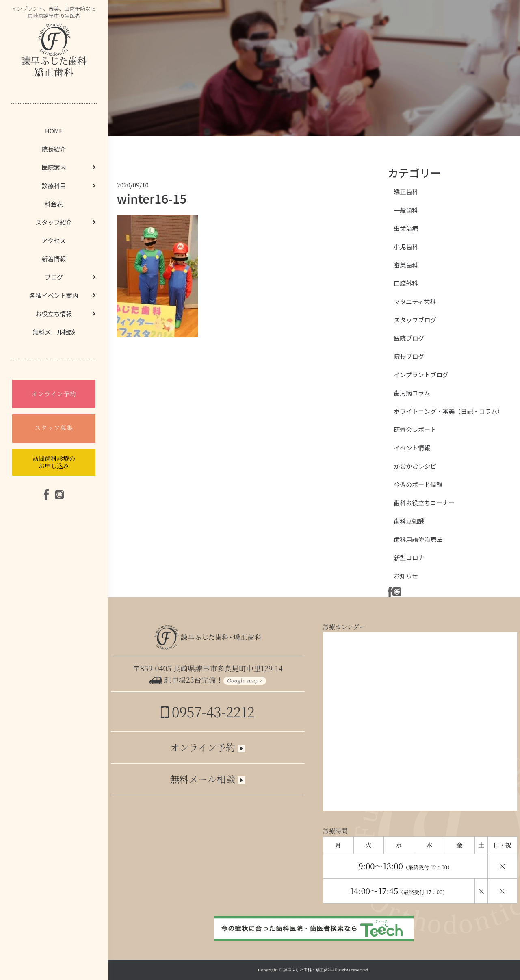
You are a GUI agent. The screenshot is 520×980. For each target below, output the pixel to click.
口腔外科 (406, 283)
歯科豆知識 (409, 521)
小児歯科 (406, 247)
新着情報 (54, 259)
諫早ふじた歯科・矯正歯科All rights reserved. (326, 970)
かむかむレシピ (415, 466)
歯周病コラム (412, 393)
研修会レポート (415, 429)
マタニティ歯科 (415, 301)
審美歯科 (406, 265)
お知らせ (406, 576)
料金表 (54, 204)
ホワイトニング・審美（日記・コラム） (448, 411)
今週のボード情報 (418, 484)
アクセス (54, 240)
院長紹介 (54, 149)
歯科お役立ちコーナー (424, 503)
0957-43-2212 (208, 712)
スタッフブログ (415, 320)
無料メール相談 (54, 332)
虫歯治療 (406, 228)
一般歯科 (406, 210)
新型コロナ (409, 557)
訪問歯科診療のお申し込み (54, 462)
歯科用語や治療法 (418, 539)
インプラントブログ (421, 375)
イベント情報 (412, 448)
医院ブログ (409, 338)
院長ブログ (409, 356)
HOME (54, 131)
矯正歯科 (406, 192)
